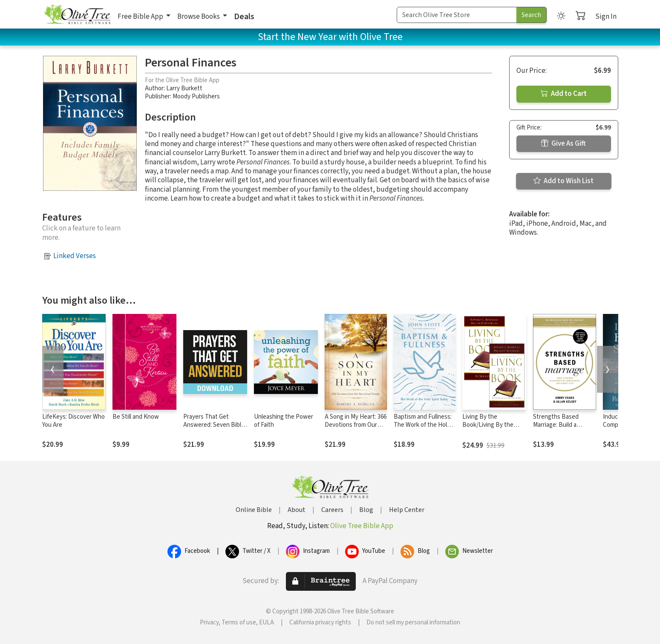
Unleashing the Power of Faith (284, 421)
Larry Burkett (184, 88)
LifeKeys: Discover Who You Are (73, 421)
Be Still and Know (136, 417)
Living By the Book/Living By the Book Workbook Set (489, 425)
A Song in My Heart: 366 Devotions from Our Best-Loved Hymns (356, 425)
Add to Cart (564, 94)
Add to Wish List (563, 181)
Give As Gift (563, 144)
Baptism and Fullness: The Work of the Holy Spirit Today (423, 425)
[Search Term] (457, 15)
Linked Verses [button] (75, 256)
